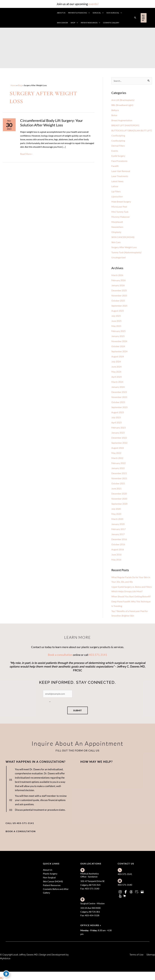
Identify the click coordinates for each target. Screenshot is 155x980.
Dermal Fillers (118, 146)
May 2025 (116, 326)
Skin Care (116, 242)
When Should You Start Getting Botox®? (131, 597)
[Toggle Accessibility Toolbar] (6, 974)
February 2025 (118, 331)
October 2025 (118, 301)
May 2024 (116, 372)
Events (115, 151)
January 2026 (118, 285)
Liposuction (117, 196)
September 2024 (119, 351)
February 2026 (118, 280)
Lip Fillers (116, 191)
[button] (135, 18)
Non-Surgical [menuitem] (49, 878)
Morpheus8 (117, 222)
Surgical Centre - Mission (92, 903)
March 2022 (117, 458)
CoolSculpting (118, 135)
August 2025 (118, 311)
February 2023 (118, 428)
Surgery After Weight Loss (124, 247)
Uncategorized (118, 257)
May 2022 (116, 453)
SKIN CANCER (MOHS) (123, 237)
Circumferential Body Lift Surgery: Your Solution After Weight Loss (51, 123)
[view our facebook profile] (126, 892)
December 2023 (119, 392)
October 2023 (118, 402)
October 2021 (118, 483)
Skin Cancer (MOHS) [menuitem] (53, 881)
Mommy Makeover (121, 217)
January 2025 (118, 336)
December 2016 (119, 539)
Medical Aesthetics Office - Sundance (90, 875)
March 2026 (117, 275)
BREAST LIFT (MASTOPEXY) (125, 125)
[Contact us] (1, 978)
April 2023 (116, 422)
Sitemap (151, 955)
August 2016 (118, 549)
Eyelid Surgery (118, 156)
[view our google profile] (142, 892)
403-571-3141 (125, 874)
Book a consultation (60, 655)
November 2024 (119, 341)
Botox (114, 115)
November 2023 (119, 397)
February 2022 (118, 463)
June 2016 (116, 554)
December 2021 (119, 473)
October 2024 (118, 346)
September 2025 (119, 306)
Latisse (115, 186)
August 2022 (118, 448)
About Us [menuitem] (48, 870)
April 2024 (116, 377)
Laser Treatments (120, 176)
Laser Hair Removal (121, 171)
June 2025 (116, 321)
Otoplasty (116, 232)
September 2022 (119, 443)
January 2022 (118, 468)
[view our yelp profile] (120, 896)
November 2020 (119, 499)
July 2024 (116, 361)
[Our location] (3, 978)
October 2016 (118, 544)
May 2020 (116, 514)
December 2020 (119, 494)
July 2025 (116, 316)
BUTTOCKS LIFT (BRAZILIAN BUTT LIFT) (132, 130)
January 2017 (118, 534)
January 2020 (118, 524)
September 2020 (119, 504)
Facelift (115, 166)
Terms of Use (136, 955)
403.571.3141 (98, 655)
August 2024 (118, 356)
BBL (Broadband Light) (122, 105)
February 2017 (118, 529)
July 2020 (116, 509)
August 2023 (118, 412)
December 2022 (119, 438)
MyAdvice (5, 958)
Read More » (26, 154)
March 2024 (117, 382)
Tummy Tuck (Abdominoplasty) (126, 252)
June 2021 (116, 488)
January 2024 (118, 387)
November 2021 (119, 478)
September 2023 (119, 407)
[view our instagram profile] (120, 892)
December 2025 (119, 290)
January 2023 (118, 433)
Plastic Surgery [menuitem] (50, 874)
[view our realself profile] (137, 892)
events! (94, 4)
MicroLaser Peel (119, 207)
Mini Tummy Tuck (120, 212)
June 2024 (116, 367)
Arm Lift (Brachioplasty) (123, 100)
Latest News (117, 181)
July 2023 (116, 417)
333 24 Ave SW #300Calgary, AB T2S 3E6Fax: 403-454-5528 (90, 912)
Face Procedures (119, 161)
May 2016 (116, 560)
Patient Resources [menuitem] (52, 885)
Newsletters (117, 227)
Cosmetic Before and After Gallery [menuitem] (56, 891)
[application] (88, 13)
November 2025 (119, 295)
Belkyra (115, 110)
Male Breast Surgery (121, 202)
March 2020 (117, 519)
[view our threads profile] (131, 892)
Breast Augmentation (122, 120)
